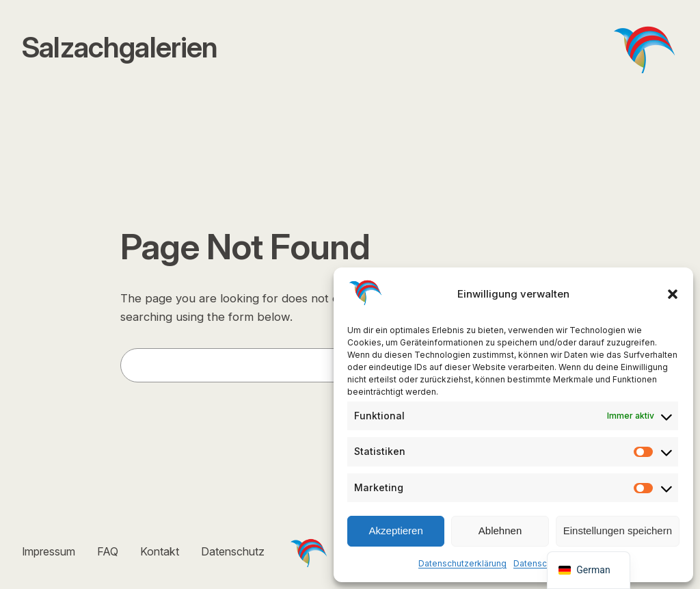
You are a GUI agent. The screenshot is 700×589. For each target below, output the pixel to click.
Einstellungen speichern (618, 531)
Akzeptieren (396, 531)
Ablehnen (500, 531)
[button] (673, 294)
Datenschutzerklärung (462, 563)
